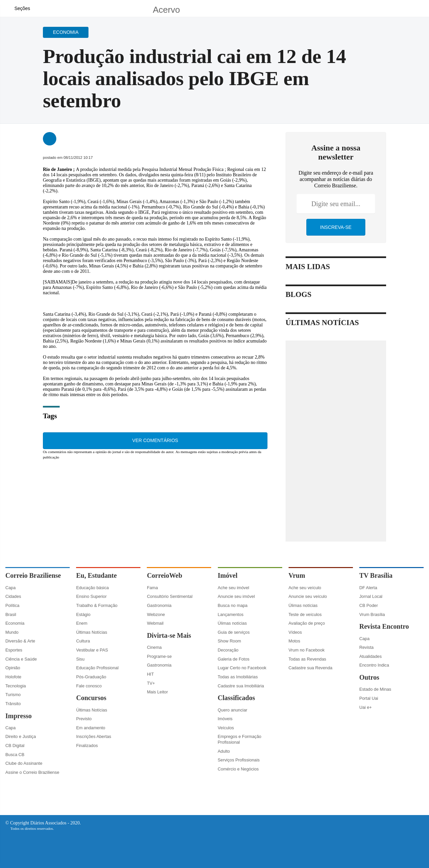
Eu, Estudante (96, 575)
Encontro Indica (374, 665)
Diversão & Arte (20, 641)
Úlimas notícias (232, 623)
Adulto (224, 751)
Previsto (84, 719)
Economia (15, 623)
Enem (82, 623)
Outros (369, 677)
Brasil (11, 614)
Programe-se (159, 656)
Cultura (83, 641)
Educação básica (92, 588)
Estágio (83, 614)
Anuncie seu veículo (308, 596)
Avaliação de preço (307, 623)
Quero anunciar (233, 710)
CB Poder (369, 605)
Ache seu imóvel (234, 588)
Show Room (230, 641)
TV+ (151, 683)
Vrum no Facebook (307, 650)
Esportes (14, 650)
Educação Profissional (97, 668)
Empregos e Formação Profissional (240, 739)
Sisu (80, 659)
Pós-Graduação (91, 677)
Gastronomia (159, 605)
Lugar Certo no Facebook (242, 668)
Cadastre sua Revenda (311, 668)
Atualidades (371, 656)
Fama (152, 588)
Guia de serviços (234, 632)
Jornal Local (371, 596)
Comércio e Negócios (238, 769)
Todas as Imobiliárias (238, 677)
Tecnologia (16, 686)
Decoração (228, 650)
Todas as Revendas (307, 659)
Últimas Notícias (91, 632)
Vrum (297, 575)
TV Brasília (376, 575)
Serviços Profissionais (239, 760)
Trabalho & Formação (97, 605)
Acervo (166, 9)
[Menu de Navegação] (19, 8)
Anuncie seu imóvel (236, 596)
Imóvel (228, 575)
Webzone (156, 614)
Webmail (155, 623)
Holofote (13, 677)
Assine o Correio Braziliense (32, 772)
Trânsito (13, 704)
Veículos (226, 728)
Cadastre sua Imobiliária (241, 686)
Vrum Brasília (372, 614)
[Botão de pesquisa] (39, 8)
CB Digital (15, 746)
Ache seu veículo (305, 588)
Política (12, 605)
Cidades (13, 596)
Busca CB (15, 755)
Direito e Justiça (21, 736)
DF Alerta (368, 588)
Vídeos (295, 632)
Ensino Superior (91, 596)
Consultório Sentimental (170, 596)
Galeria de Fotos (234, 659)
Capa (11, 588)
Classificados (236, 698)
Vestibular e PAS (92, 650)
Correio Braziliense (33, 575)
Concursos (91, 698)
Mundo (12, 632)
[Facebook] (380, 11)
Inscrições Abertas (94, 736)
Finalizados (87, 746)
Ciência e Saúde (21, 659)
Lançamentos (231, 614)
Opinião (13, 668)
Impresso (19, 716)
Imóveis (225, 719)
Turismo (13, 695)
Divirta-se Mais (169, 635)
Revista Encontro (384, 626)
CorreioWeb (164, 575)
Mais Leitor (157, 692)
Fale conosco (89, 686)
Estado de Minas (375, 689)
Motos (294, 641)
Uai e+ (365, 707)
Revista (366, 647)
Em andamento (91, 728)
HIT (150, 674)
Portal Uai (369, 698)
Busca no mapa (233, 605)
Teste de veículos (305, 614)
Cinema (154, 647)
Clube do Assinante (24, 763)
